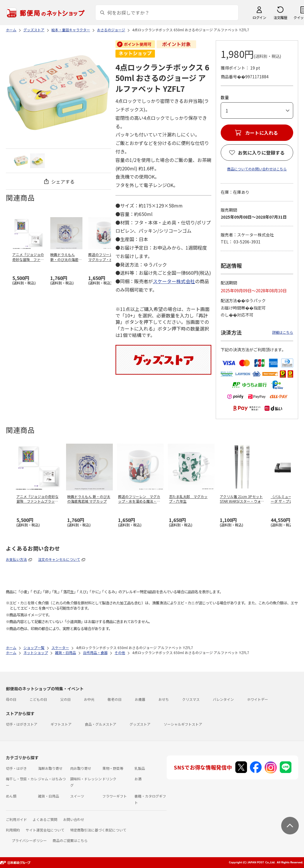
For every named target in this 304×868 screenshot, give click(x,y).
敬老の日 (115, 699)
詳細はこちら (283, 332)
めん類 (11, 796)
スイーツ (77, 796)
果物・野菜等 (113, 768)
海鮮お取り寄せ (50, 768)
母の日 (11, 699)
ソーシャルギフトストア (183, 724)
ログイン (259, 17)
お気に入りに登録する (261, 153)
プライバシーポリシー (29, 840)
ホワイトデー (258, 699)
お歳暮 (140, 699)
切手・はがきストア (22, 724)
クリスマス (191, 699)
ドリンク (109, 779)
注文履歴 (280, 17)
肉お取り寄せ (81, 768)
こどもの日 (38, 699)
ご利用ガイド (16, 819)
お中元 (89, 699)
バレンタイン (223, 699)
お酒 (138, 779)
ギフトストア (61, 724)
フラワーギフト (115, 796)
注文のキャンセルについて (59, 559)
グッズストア (140, 724)
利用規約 (13, 830)
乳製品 (140, 768)
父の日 (65, 699)
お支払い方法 (16, 559)
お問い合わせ (74, 819)
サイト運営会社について (45, 830)
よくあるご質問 (45, 819)
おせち (164, 699)
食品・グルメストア (101, 724)
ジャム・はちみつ (52, 779)
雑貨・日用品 (49, 796)
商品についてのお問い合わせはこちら (257, 169)
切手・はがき (16, 768)
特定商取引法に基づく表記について (98, 830)
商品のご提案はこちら (70, 840)
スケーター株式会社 (174, 281)
